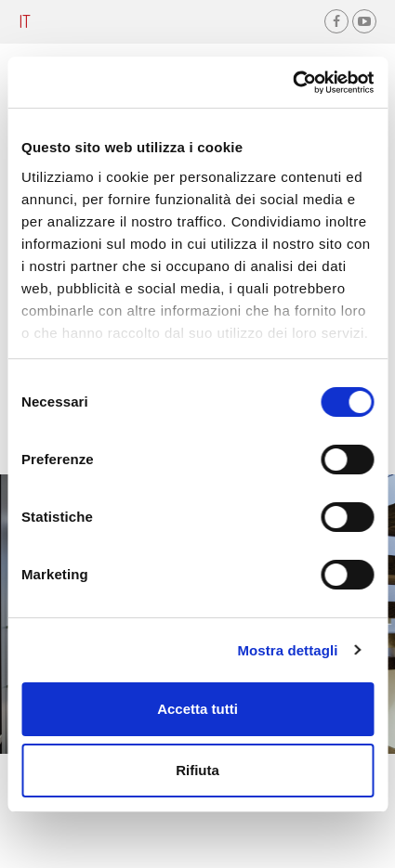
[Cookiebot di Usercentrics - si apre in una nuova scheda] (292, 83)
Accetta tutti (197, 709)
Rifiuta (197, 770)
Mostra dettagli (287, 650)
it (25, 21)
